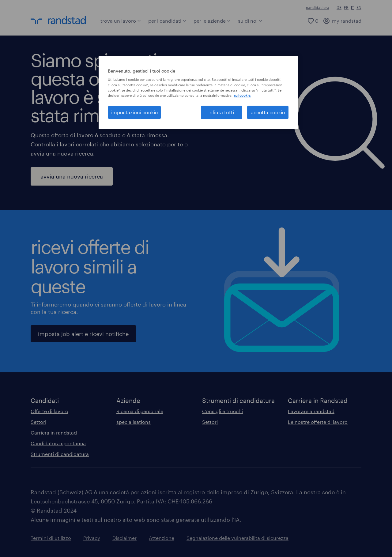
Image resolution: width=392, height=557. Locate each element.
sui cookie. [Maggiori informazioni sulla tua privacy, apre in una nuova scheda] (243, 95)
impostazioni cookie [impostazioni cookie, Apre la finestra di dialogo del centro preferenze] (134, 112)
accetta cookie (268, 112)
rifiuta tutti (222, 112)
